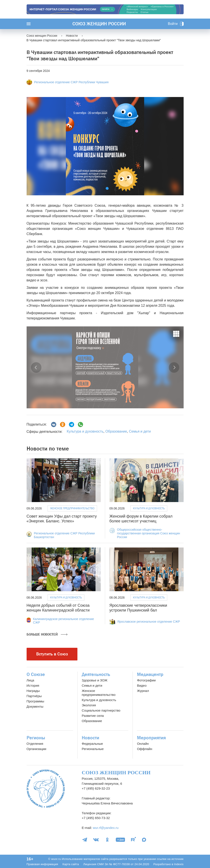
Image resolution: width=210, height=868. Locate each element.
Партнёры (34, 696)
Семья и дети (140, 431)
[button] (36, 367)
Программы (35, 701)
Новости (90, 738)
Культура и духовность (85, 431)
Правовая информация (42, 864)
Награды (33, 691)
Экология (89, 705)
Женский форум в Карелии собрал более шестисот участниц (141, 519)
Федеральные (92, 744)
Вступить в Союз (52, 654)
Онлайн (143, 744)
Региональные (93, 749)
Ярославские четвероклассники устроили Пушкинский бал (138, 608)
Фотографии (146, 680)
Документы (35, 706)
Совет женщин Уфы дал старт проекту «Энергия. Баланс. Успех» (62, 519)
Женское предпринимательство (72, 508)
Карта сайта (71, 864)
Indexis (179, 864)
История (33, 685)
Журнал (143, 691)
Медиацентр (150, 674)
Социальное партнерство (101, 710)
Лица (30, 680)
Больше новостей (47, 634)
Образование (116, 431)
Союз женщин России (99, 24)
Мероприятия (151, 738)
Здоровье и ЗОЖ (95, 680)
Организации (37, 749)
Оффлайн (145, 749)
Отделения (35, 744)
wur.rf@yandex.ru (106, 828)
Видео (142, 685)
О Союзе (36, 674)
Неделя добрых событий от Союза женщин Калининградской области (58, 608)
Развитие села (93, 716)
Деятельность (96, 674)
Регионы (36, 738)
